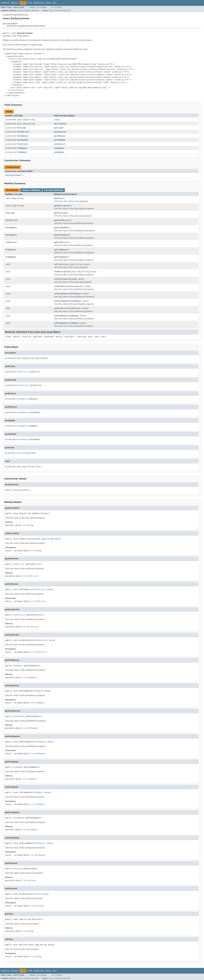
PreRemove (22, 148)
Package (15, 3)
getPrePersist (61, 242)
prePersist (60, 144)
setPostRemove (61, 294)
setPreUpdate (61, 323)
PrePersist (22, 144)
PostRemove (22, 136)
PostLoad (21, 128)
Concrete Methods (54, 190)
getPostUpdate (61, 235)
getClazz (59, 198)
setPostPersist (62, 286)
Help (54, 3)
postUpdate (60, 140)
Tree (30, 3)
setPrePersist (61, 308)
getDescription (62, 206)
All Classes (57, 7)
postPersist (60, 132)
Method (35, 11)
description (60, 124)
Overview (5, 3)
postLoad (59, 128)
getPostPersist (62, 220)
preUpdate (59, 152)
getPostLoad (60, 213)
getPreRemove (61, 250)
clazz (57, 120)
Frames (33, 7)
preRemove (59, 148)
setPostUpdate (61, 301)
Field (20, 11)
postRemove (60, 136)
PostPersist (23, 132)
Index (48, 3)
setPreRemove (61, 316)
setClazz (59, 264)
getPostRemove (61, 228)
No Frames (42, 7)
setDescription (62, 272)
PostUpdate (22, 140)
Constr (27, 11)
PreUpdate (22, 152)
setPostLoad (60, 279)
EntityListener (13, 175)
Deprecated (39, 3)
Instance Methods (31, 190)
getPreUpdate (61, 257)
